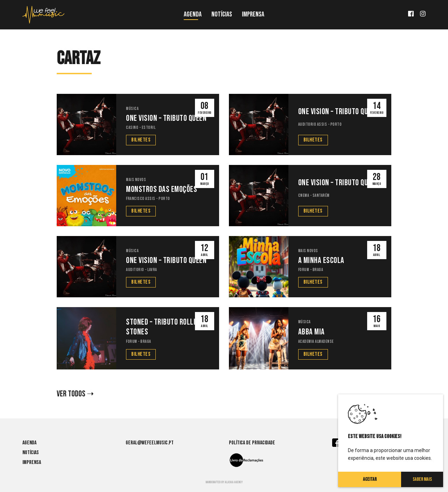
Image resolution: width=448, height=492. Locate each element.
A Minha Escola (321, 261)
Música (132, 109)
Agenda (193, 14)
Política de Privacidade (252, 443)
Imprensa (253, 14)
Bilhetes (141, 140)
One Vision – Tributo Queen (166, 118)
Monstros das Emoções (162, 189)
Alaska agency (234, 482)
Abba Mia (311, 332)
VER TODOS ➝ (75, 394)
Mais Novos (136, 180)
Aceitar (370, 479)
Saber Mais (422, 479)
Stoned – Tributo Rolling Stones (164, 327)
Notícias (222, 14)
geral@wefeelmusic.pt (150, 443)
